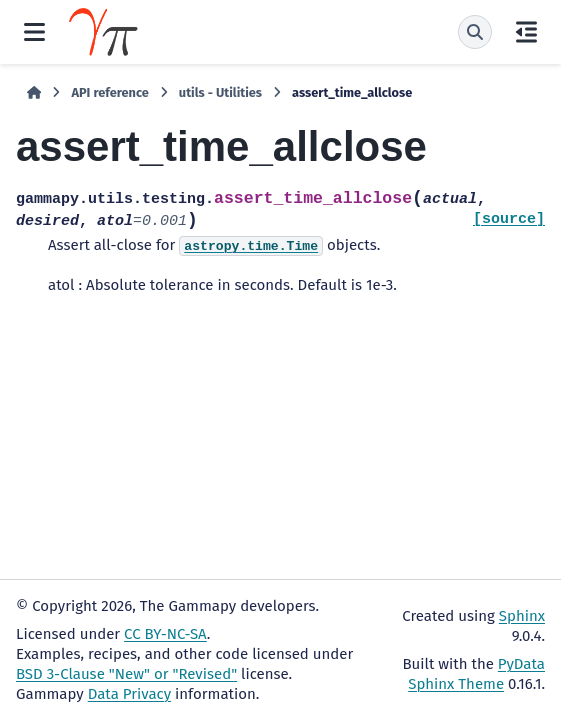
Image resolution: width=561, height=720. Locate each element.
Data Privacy (129, 694)
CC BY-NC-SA (165, 634)
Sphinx (522, 616)
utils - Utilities (220, 92)
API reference (109, 92)
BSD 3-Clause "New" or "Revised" (126, 674)
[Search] (475, 32)
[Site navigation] (34, 32)
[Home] (34, 93)
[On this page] (526, 32)
